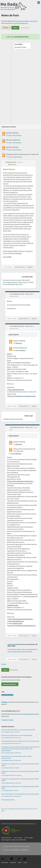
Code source (5, 860)
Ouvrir (10, 135)
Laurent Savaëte (13, 644)
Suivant (11, 720)
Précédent (5, 720)
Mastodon (13, 860)
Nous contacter (18, 838)
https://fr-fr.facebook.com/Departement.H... (22, 396)
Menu (39, 2)
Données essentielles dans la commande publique (17, 735)
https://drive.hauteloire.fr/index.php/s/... (21, 481)
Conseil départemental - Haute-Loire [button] (21, 294)
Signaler (30, 267)
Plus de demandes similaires (8, 800)
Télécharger (19, 343)
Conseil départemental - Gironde (10, 732)
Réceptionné (12, 164)
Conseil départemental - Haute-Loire (26, 21)
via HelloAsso (24, 850)
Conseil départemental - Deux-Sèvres (12, 775)
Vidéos (20, 860)
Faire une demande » (10, 684)
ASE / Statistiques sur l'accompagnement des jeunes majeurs (20, 794)
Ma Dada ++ (5, 702)
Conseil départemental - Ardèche (10, 768)
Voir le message (17, 135)
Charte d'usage (29, 838)
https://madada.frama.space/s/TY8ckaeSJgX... (20, 652)
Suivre (15, 28)
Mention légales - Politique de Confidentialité (14, 840)
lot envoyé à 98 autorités (20, 23)
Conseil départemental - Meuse (10, 790)
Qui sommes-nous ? (7, 838)
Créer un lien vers (20, 267)
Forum (25, 860)
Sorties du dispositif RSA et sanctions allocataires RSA (18, 730)
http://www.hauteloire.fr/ (16, 390)
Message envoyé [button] (11, 162)
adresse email (13, 605)
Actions (6, 28)
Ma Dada (14, 6)
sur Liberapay (15, 850)
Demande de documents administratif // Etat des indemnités (20, 741)
